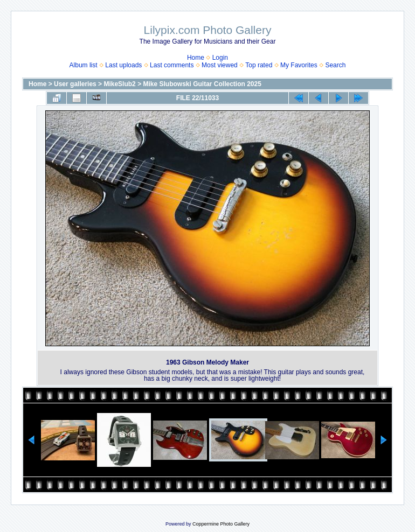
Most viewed (220, 65)
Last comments (172, 65)
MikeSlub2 (119, 84)
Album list (84, 65)
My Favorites (299, 65)
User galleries (75, 84)
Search (335, 65)
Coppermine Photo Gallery (221, 524)
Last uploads (123, 65)
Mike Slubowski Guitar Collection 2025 (202, 84)
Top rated (259, 65)
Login (220, 58)
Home (196, 58)
